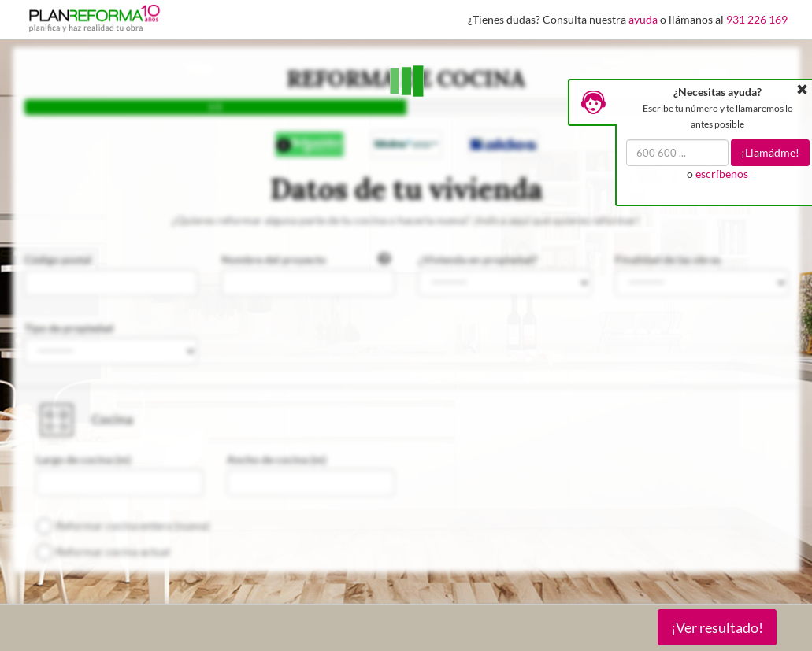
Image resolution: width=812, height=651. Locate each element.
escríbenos (722, 174)
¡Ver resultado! (717, 627)
